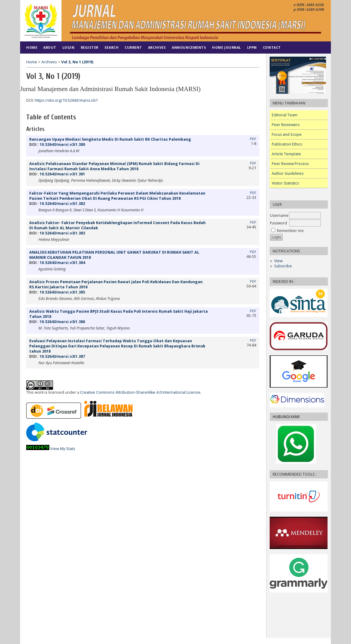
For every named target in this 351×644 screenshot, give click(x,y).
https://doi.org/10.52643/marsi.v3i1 (66, 100)
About (50, 47)
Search (112, 47)
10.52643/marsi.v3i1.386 (62, 322)
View (278, 261)
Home (32, 47)
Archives (157, 47)
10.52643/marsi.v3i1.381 (62, 174)
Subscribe (283, 266)
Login (69, 47)
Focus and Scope (287, 134)
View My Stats (63, 449)
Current (133, 47)
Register (90, 47)
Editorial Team (285, 115)
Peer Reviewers (286, 125)
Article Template (286, 154)
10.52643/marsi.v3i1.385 (62, 292)
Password (278, 223)
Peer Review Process (290, 164)
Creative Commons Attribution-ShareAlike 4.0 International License (140, 392)
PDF (253, 139)
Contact (272, 47)
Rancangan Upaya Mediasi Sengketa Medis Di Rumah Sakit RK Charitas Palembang (110, 139)
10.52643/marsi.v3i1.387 (62, 356)
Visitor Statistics (285, 183)
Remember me (290, 231)
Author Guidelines (288, 173)
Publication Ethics (287, 144)
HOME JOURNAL (226, 47)
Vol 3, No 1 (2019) (77, 62)
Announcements (189, 47)
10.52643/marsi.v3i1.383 (62, 233)
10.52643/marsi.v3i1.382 (62, 204)
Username (279, 215)
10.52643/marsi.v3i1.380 (62, 144)
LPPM (252, 47)
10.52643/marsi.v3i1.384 (62, 263)
